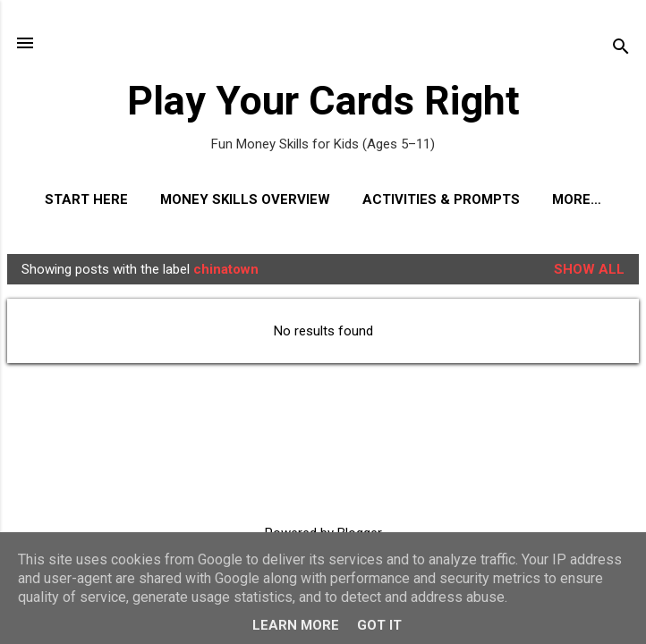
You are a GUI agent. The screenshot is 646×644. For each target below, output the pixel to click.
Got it (379, 625)
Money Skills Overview (245, 199)
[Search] (621, 49)
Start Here (86, 199)
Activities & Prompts (441, 199)
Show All (589, 269)
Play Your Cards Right (323, 101)
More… (577, 199)
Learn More (296, 625)
